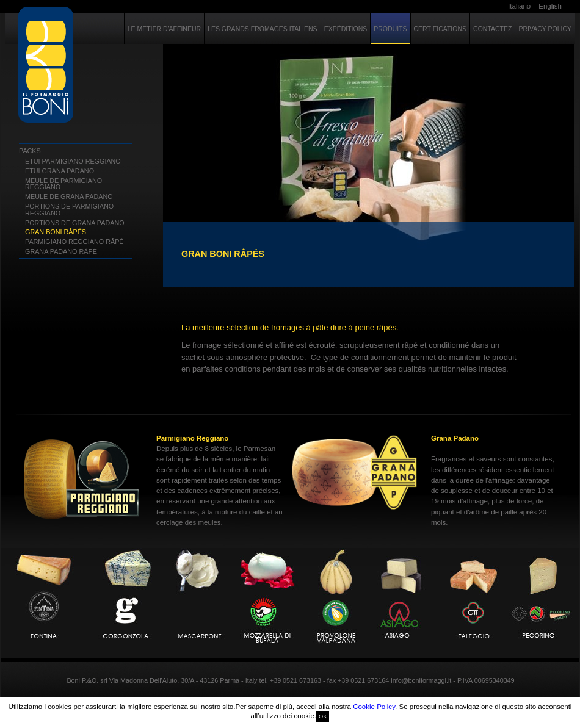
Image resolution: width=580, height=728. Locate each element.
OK (323, 716)
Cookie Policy (374, 707)
